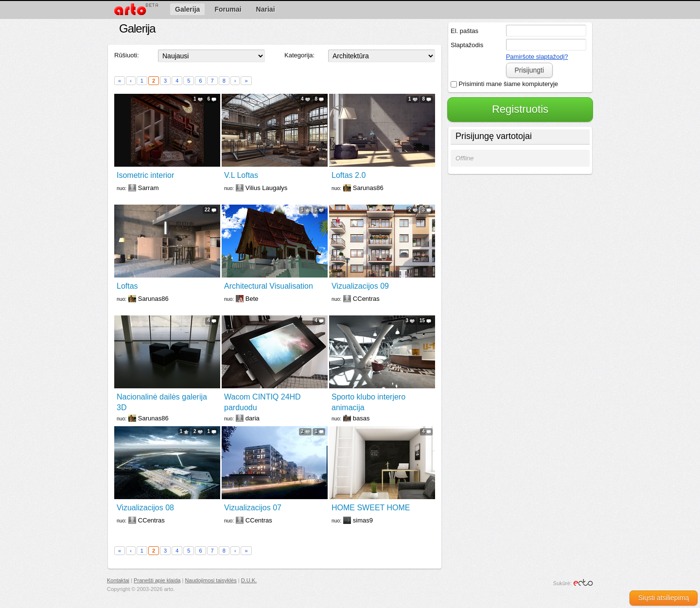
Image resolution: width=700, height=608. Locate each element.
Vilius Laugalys (266, 188)
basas (361, 418)
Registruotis (520, 109)
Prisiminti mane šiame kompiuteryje (504, 84)
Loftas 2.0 (349, 175)
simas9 (363, 520)
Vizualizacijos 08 (145, 508)
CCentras (366, 299)
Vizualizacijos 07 (253, 508)
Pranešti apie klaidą (157, 580)
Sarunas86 (368, 188)
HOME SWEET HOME (371, 508)
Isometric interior (145, 175)
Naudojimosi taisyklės (211, 580)
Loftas (127, 286)
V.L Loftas (241, 175)
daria (253, 418)
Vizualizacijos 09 (360, 286)
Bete (252, 299)
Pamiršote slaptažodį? (537, 57)
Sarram (149, 188)
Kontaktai (118, 580)
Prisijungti (529, 70)
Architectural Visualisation (269, 286)
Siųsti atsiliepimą (664, 598)
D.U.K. (249, 580)
